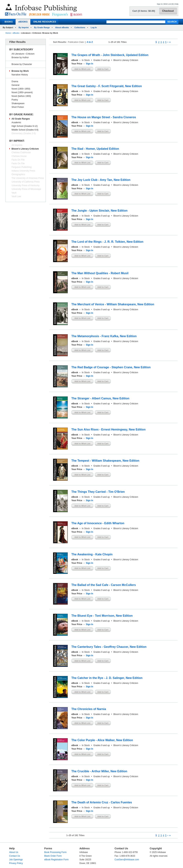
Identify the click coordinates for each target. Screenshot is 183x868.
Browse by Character (22, 64)
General (15, 85)
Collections (80, 27)
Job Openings (16, 860)
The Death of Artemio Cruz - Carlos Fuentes (102, 802)
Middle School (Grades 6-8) (25, 130)
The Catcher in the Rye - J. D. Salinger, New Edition (107, 678)
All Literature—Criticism (23, 54)
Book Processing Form (55, 852)
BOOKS (9, 22)
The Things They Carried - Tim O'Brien (98, 492)
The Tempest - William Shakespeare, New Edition (105, 461)
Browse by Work (20, 71)
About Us (14, 852)
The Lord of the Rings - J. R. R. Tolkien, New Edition (107, 242)
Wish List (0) (169, 4)
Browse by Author (20, 57)
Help (177, 4)
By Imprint (24, 27)
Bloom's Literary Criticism (25, 149)
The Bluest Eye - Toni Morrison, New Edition (102, 616)
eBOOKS (23, 22)
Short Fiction (18, 107)
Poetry (15, 100)
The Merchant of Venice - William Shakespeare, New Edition (113, 304)
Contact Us (15, 856)
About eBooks (62, 27)
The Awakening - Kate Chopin (92, 554)
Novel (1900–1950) (21, 89)
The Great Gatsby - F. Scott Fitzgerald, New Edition (107, 86)
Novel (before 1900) (21, 96)
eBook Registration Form (56, 860)
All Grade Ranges (21, 119)
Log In (94, 27)
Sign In (160, 4)
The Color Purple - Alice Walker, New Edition (102, 740)
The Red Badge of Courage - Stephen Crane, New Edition (111, 367)
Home (8, 33)
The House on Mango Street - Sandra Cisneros (104, 117)
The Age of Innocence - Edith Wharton (98, 523)
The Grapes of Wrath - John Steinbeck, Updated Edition (110, 55)
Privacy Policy (16, 863)
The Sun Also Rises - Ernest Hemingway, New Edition (108, 430)
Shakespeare (18, 103)
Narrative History (20, 75)
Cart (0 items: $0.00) (144, 11)
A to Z (90, 42)
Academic (16, 122)
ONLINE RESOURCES (45, 22)
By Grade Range (42, 27)
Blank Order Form (53, 856)
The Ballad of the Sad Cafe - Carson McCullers (104, 585)
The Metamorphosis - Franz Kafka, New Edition (104, 336)
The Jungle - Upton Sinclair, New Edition (99, 211)
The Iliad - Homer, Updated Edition (95, 149)
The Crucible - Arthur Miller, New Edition (99, 771)
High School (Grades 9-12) (25, 126)
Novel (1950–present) (22, 92)
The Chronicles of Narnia (89, 709)
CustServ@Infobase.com (127, 860)
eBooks (16, 33)
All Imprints (17, 145)
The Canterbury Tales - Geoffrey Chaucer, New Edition (109, 647)
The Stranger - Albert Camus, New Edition (100, 398)
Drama (15, 81)
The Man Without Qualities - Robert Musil (100, 273)
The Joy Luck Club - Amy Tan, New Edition (101, 180)
